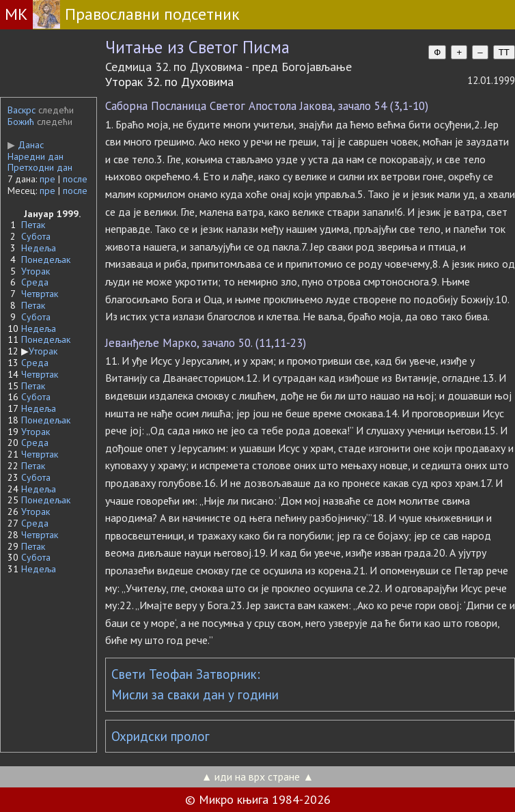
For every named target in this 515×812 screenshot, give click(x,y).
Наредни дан (36, 156)
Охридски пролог (161, 736)
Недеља (39, 248)
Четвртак (40, 294)
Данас (26, 145)
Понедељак (46, 260)
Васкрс (22, 110)
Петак (33, 225)
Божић (21, 122)
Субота (36, 236)
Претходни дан (40, 167)
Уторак (36, 271)
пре (47, 179)
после (75, 179)
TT (504, 52)
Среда (35, 282)
